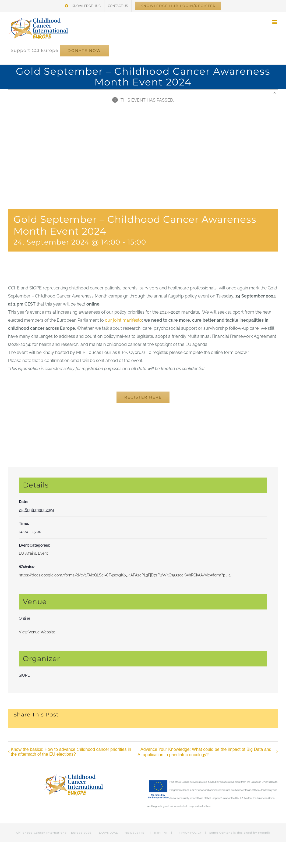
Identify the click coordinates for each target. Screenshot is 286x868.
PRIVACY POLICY (189, 833)
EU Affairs (27, 553)
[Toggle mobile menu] (275, 22)
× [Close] (275, 93)
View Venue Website (37, 632)
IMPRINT (161, 833)
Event (43, 553)
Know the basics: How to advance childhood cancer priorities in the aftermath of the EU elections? (71, 752)
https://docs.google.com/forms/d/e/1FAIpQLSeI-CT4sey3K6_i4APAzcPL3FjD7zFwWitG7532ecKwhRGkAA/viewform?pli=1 (125, 575)
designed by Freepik (254, 833)
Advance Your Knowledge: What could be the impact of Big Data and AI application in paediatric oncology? (204, 752)
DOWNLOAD (109, 833)
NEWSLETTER (136, 833)
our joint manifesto (123, 320)
